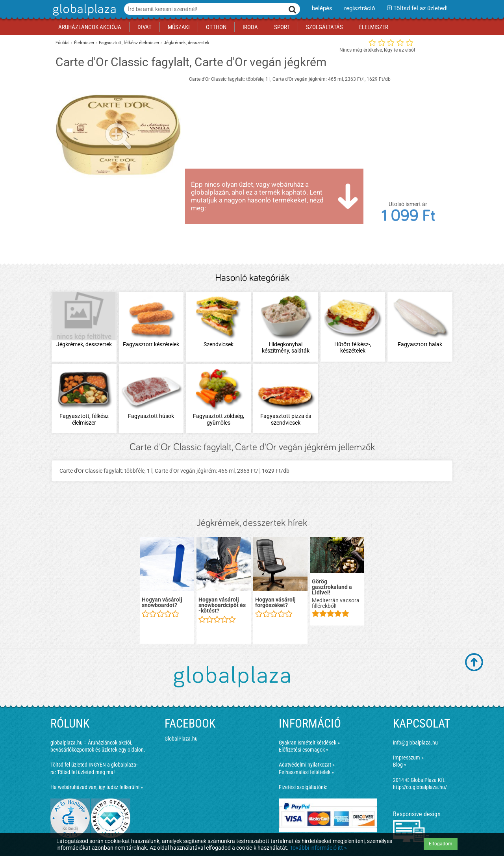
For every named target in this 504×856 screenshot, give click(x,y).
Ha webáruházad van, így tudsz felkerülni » (97, 787)
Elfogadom (441, 844)
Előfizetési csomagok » (304, 750)
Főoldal (63, 43)
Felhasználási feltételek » (306, 772)
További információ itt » (318, 848)
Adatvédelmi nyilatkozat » (307, 765)
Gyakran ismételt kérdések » (309, 743)
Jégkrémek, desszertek (187, 43)
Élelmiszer (84, 43)
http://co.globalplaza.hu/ (420, 787)
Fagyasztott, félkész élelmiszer (129, 43)
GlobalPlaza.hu (181, 739)
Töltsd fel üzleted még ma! (86, 772)
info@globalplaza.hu (415, 743)
